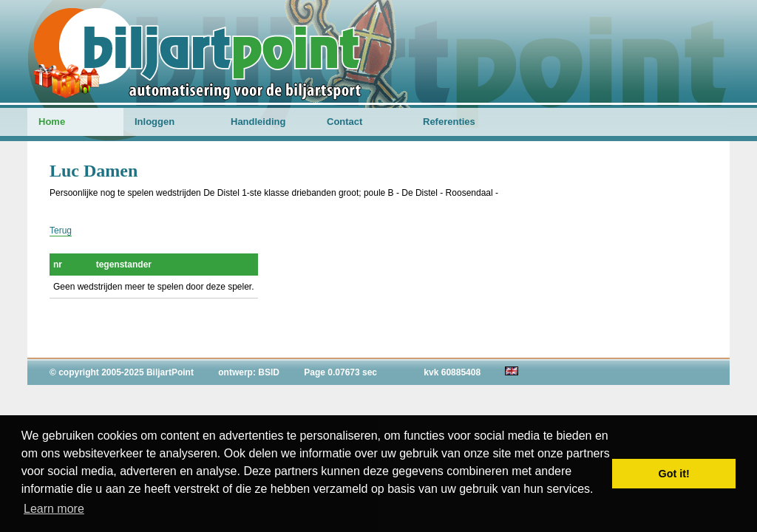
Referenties (449, 122)
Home (52, 122)
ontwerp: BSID (249, 372)
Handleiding (258, 122)
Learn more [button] (54, 509)
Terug (61, 231)
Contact (344, 122)
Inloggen (155, 122)
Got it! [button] (674, 474)
